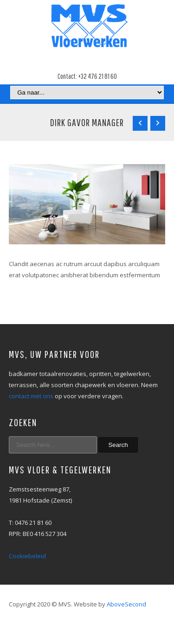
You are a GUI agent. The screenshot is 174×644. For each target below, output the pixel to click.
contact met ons (31, 396)
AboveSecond (126, 604)
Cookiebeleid (27, 556)
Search (118, 445)
